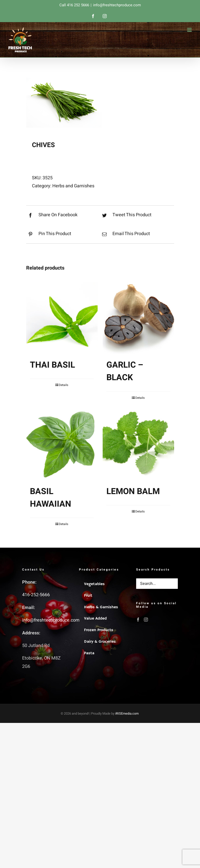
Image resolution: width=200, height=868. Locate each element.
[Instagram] (146, 620)
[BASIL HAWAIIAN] (62, 445)
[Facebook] (138, 620)
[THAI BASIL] (62, 318)
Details (64, 385)
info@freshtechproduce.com (117, 5)
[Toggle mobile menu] (190, 30)
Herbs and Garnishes (73, 186)
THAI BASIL (52, 365)
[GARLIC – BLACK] (138, 318)
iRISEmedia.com (127, 713)
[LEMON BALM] (138, 445)
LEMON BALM (133, 491)
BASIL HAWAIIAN (51, 498)
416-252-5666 (36, 595)
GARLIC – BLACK (125, 371)
